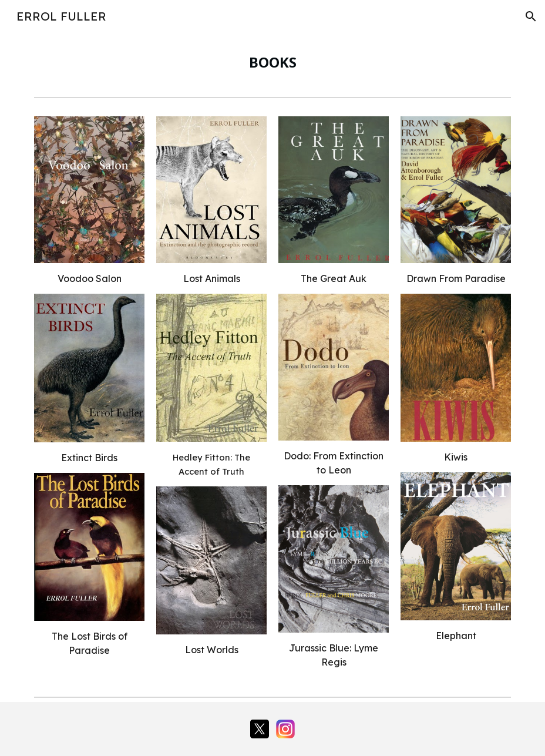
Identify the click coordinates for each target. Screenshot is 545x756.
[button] (531, 16)
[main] (272, 62)
